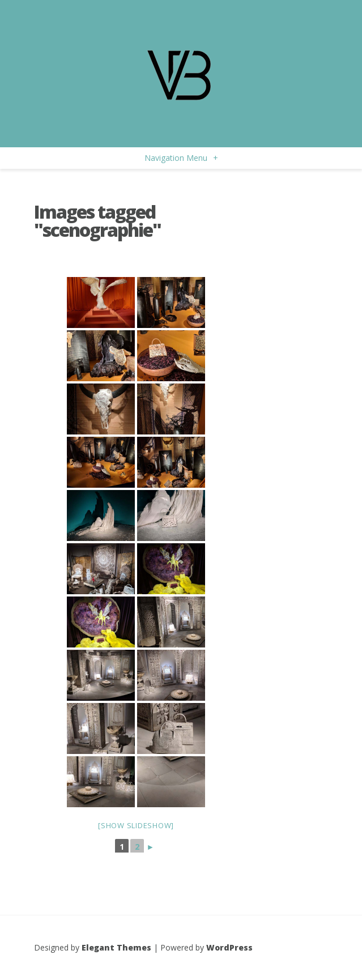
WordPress (229, 947)
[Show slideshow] (136, 825)
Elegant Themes (116, 947)
